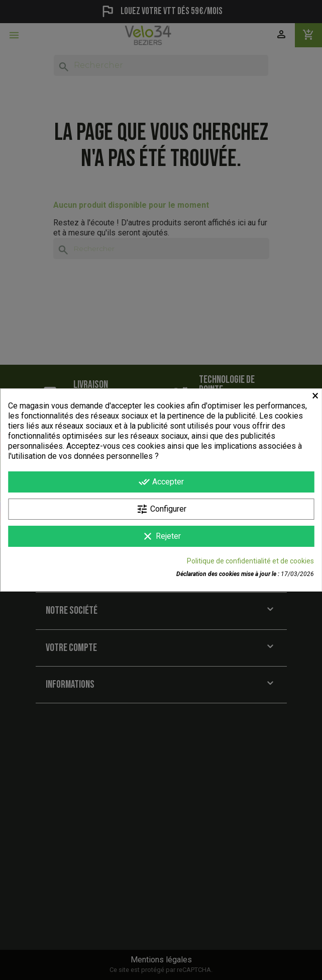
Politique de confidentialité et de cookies (250, 561)
